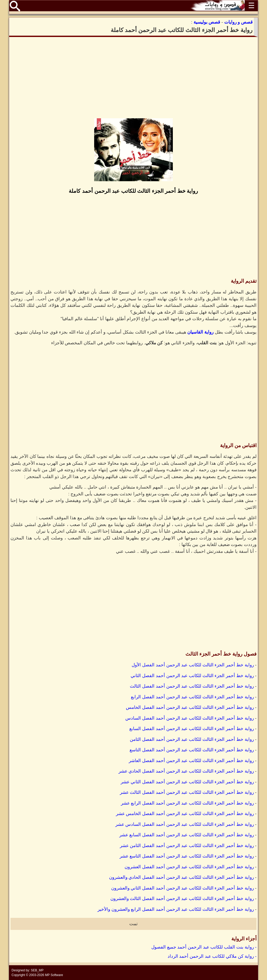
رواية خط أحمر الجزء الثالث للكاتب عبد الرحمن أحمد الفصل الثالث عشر (187, 792)
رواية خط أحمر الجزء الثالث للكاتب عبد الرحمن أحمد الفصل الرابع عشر (187, 803)
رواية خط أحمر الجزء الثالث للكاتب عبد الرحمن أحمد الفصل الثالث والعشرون (182, 899)
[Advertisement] (133, 78)
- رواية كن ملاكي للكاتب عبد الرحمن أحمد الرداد (212, 956)
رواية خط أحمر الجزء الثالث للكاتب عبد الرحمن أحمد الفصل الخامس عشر (185, 814)
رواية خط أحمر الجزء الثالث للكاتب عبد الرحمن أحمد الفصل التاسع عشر (187, 856)
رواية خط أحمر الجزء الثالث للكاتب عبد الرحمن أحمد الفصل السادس (189, 718)
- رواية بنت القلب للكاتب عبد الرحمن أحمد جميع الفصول (204, 947)
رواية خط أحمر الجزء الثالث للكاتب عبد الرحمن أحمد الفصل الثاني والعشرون (183, 888)
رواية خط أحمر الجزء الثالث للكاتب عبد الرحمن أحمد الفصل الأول (193, 665)
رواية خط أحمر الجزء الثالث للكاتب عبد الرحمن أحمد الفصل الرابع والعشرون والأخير (176, 909)
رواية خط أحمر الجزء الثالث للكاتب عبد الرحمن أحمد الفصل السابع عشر (187, 835)
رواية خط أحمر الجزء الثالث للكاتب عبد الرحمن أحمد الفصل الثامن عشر (187, 846)
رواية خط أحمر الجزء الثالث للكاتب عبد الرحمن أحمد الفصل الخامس (190, 707)
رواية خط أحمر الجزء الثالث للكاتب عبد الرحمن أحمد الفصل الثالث (192, 686)
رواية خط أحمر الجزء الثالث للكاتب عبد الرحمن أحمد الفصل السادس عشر (185, 824)
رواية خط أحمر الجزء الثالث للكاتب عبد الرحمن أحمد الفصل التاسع (192, 750)
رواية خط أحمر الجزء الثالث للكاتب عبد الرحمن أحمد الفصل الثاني (192, 676)
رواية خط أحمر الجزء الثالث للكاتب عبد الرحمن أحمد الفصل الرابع (192, 697)
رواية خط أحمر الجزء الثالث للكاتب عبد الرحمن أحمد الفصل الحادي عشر (186, 771)
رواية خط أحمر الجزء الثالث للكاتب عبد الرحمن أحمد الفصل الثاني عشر (187, 782)
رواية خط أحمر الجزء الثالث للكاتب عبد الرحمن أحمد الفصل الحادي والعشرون (181, 877)
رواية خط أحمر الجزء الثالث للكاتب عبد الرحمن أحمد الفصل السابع (191, 729)
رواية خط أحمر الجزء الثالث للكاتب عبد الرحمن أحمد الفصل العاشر (191, 761)
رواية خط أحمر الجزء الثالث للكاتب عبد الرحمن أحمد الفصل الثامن (192, 739)
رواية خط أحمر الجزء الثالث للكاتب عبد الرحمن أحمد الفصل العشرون (189, 867)
